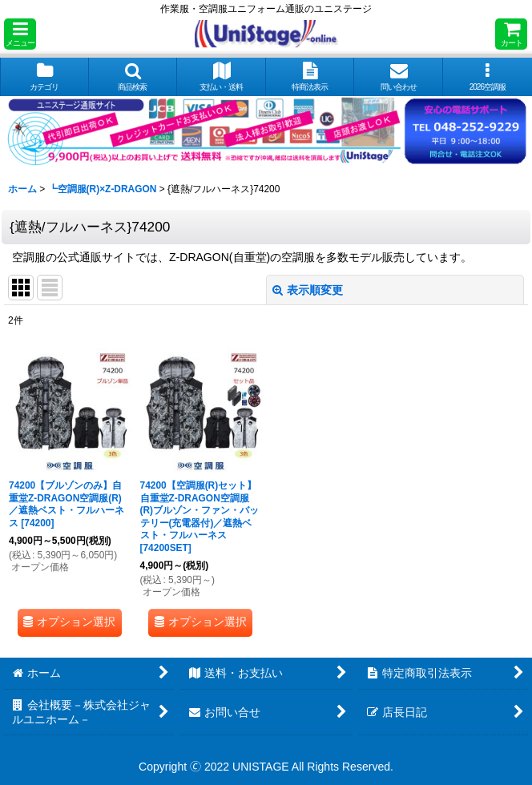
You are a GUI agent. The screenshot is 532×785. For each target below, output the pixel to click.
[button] (20, 34)
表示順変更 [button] (308, 290)
